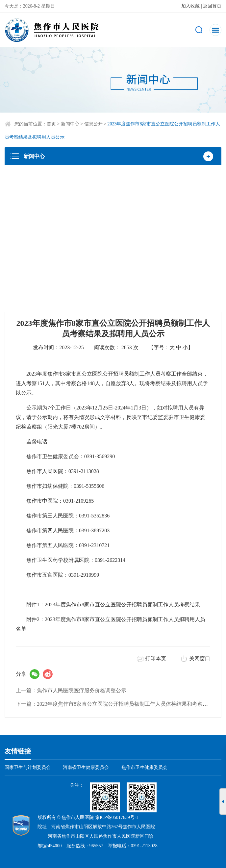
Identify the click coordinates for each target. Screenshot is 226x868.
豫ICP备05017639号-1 (117, 817)
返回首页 (212, 6)
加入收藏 (190, 6)
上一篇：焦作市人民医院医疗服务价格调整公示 (71, 690)
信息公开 (93, 124)
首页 (51, 124)
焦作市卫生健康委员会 (144, 767)
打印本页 (156, 658)
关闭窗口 (200, 658)
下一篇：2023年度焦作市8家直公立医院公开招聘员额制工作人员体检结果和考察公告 (114, 704)
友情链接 (18, 751)
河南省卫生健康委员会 (86, 767)
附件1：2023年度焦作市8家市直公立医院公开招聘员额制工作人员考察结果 (113, 605)
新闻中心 (70, 124)
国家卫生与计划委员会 (28, 767)
